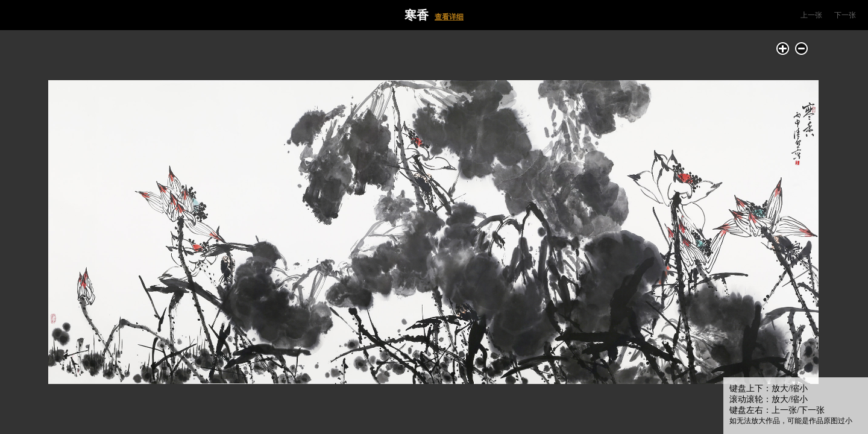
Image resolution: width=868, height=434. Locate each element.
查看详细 (449, 17)
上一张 (811, 15)
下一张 (845, 15)
